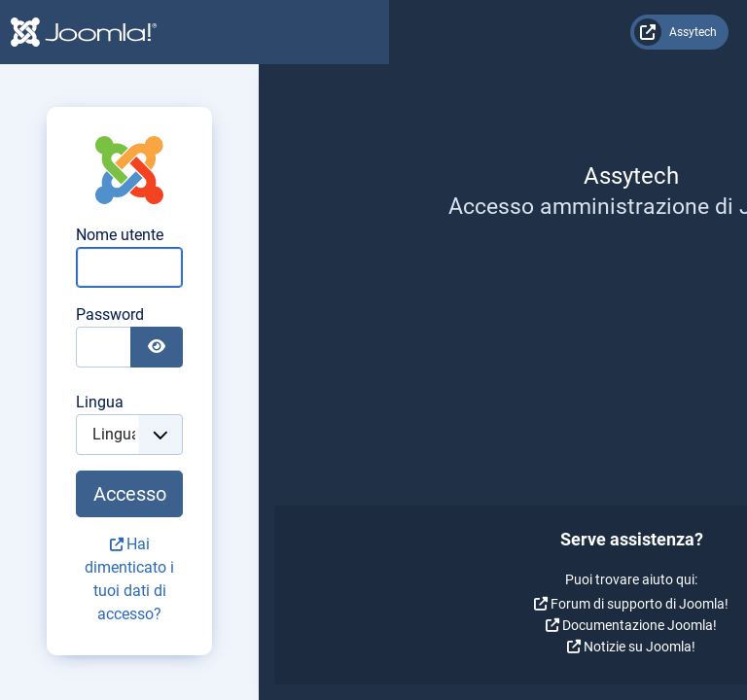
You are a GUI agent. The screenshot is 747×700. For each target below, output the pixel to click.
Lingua (489, 402)
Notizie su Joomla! (203, 647)
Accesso (569, 494)
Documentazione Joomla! (203, 625)
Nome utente (509, 235)
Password (499, 315)
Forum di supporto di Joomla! (203, 604)
